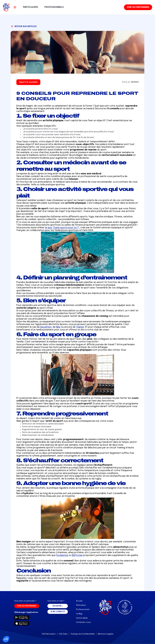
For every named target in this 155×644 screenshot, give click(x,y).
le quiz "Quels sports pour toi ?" (62, 228)
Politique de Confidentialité (83, 636)
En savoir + (58, 608)
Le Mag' (79, 616)
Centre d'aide (82, 620)
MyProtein (77, 555)
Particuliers (81, 607)
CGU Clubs (63, 636)
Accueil (79, 603)
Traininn (80, 327)
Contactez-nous (83, 624)
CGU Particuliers (49, 636)
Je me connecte (58, 614)
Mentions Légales (106, 636)
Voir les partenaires (138, 7)
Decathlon (46, 327)
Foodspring (62, 555)
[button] (15, 7)
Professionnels (83, 611)
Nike (58, 327)
